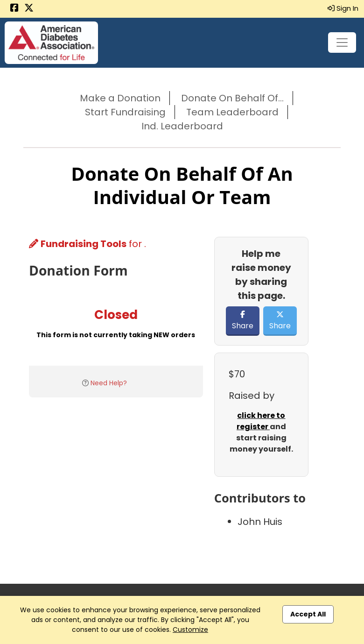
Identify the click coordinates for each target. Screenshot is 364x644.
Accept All (308, 614)
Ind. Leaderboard (182, 126)
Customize (190, 630)
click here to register (261, 421)
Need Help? (109, 383)
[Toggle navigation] (342, 42)
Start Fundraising (125, 112)
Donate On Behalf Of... (232, 98)
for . (87, 244)
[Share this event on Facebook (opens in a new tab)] (14, 9)
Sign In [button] (343, 8)
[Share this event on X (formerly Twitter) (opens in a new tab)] (29, 9)
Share (243, 321)
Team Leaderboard (232, 112)
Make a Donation (120, 98)
